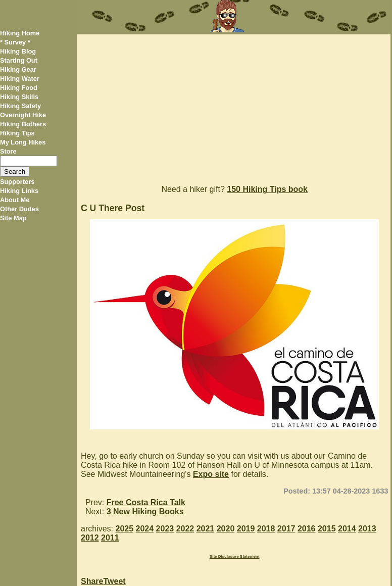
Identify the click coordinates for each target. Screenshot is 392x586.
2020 (226, 529)
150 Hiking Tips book (267, 189)
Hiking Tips (17, 133)
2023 (165, 529)
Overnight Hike (23, 115)
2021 (206, 529)
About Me (15, 200)
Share (92, 581)
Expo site (211, 474)
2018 (266, 529)
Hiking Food (19, 88)
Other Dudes (19, 209)
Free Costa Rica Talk (146, 502)
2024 (145, 529)
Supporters (17, 182)
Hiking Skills (19, 97)
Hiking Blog (18, 51)
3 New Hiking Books (145, 511)
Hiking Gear (18, 69)
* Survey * (15, 42)
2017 (286, 529)
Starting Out (19, 60)
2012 (90, 538)
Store (8, 151)
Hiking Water (20, 79)
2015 (327, 529)
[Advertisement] (234, 105)
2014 (347, 529)
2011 (110, 538)
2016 (307, 529)
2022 (185, 529)
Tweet (114, 581)
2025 (124, 529)
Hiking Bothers (23, 124)
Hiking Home (20, 33)
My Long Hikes (23, 142)
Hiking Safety (20, 106)
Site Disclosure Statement (235, 556)
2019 (246, 529)
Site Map (13, 218)
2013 (367, 529)
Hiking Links (19, 191)
